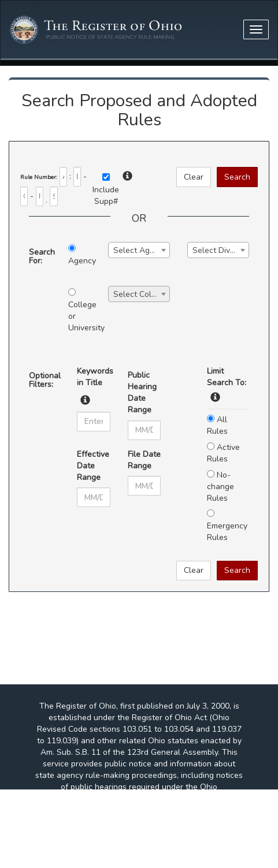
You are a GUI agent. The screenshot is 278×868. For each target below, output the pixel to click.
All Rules (217, 425)
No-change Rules (220, 487)
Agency (79, 255)
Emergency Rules (227, 526)
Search (237, 177)
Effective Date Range (93, 466)
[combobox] (139, 250)
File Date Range (144, 460)
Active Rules (223, 453)
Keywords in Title (93, 377)
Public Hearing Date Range (142, 392)
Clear (194, 177)
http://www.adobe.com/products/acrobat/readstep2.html (139, 856)
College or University (79, 311)
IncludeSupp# (106, 195)
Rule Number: (39, 177)
